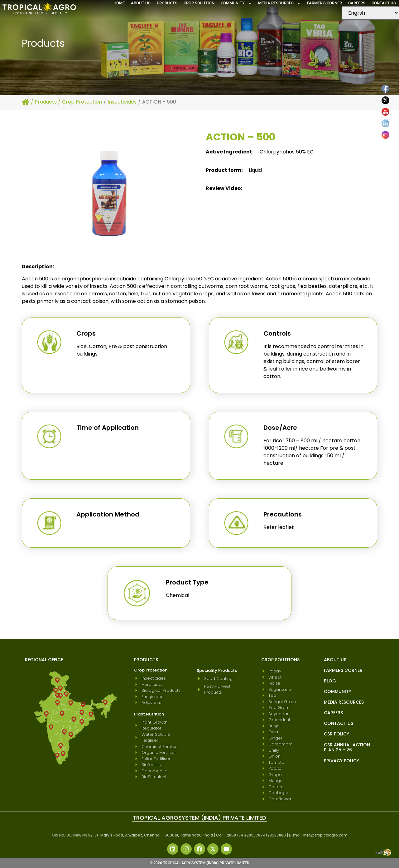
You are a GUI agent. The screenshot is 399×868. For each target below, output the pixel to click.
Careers (357, 3)
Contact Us (384, 3)
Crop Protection (82, 102)
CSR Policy (337, 734)
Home (119, 3)
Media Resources (279, 3)
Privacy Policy (341, 761)
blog (330, 681)
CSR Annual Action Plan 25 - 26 (347, 747)
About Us (141, 3)
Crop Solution (199, 3)
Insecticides (122, 102)
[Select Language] (370, 13)
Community (236, 3)
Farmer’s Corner (324, 3)
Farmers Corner (343, 670)
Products (167, 3)
